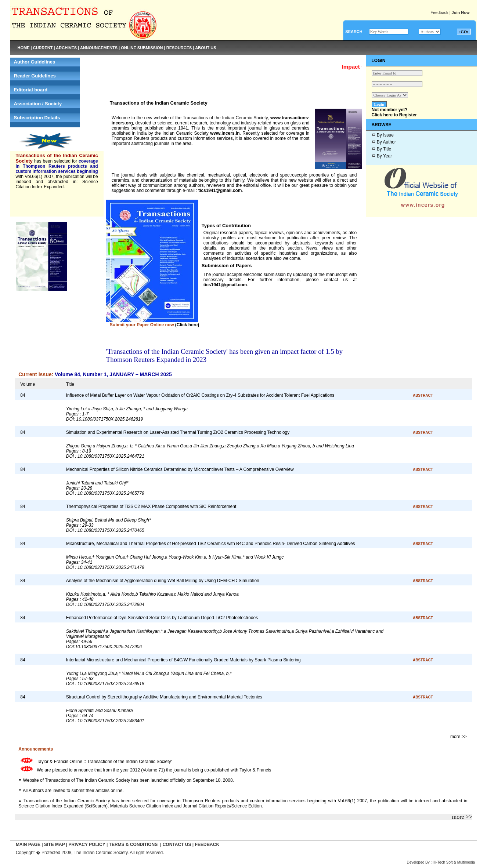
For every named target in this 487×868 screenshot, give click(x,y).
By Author (386, 142)
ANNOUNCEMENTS (99, 48)
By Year (384, 156)
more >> (459, 737)
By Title (384, 149)
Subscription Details (37, 118)
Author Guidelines (35, 62)
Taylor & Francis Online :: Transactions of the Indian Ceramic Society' (103, 762)
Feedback (439, 12)
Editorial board (31, 90)
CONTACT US (177, 845)
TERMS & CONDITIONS (134, 845)
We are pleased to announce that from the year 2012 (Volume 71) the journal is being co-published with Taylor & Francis (153, 770)
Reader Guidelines (35, 76)
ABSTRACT (423, 395)
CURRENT (43, 48)
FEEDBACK (207, 845)
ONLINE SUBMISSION (142, 48)
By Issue (385, 135)
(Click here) (187, 325)
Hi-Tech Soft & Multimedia (454, 862)
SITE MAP (54, 845)
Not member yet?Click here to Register (394, 112)
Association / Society (38, 104)
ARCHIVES (66, 48)
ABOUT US (205, 48)
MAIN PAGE (28, 845)
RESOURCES (179, 48)
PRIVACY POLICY (87, 845)
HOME (24, 48)
